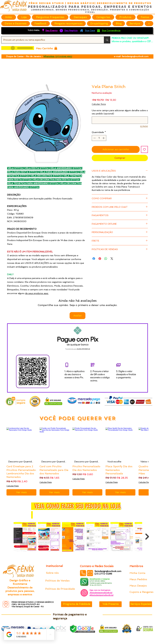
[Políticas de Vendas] (58, 581)
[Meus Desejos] (141, 586)
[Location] (6, 604)
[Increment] (104, 138)
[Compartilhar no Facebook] (94, 259)
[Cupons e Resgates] (141, 592)
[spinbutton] (99, 138)
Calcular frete (99, 104)
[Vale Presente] (110, 604)
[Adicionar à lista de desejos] (144, 149)
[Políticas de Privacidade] (60, 589)
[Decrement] (94, 138)
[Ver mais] (21, 492)
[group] (77, 461)
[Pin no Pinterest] (100, 259)
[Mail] (90, 573)
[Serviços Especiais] (141, 604)
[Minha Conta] (141, 573)
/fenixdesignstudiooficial (101, 593)
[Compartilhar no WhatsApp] (106, 259)
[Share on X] (112, 259)
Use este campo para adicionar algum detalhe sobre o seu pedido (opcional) (120, 112)
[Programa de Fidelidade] (77, 604)
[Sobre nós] (57, 573)
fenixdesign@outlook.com (135, 56)
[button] (80, 17)
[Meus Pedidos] (141, 579)
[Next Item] (147, 537)
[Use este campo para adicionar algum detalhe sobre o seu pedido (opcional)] (120, 120)
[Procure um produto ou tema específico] (50, 40)
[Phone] (83, 573)
